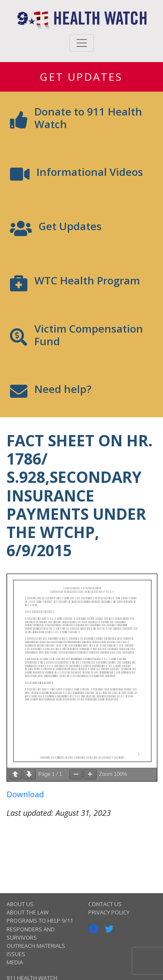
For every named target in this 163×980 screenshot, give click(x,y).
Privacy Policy (109, 912)
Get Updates (81, 77)
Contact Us (105, 904)
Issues (16, 954)
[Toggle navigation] (82, 43)
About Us (20, 904)
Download (25, 794)
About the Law (28, 912)
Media (15, 962)
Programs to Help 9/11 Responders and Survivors (40, 929)
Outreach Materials (36, 946)
